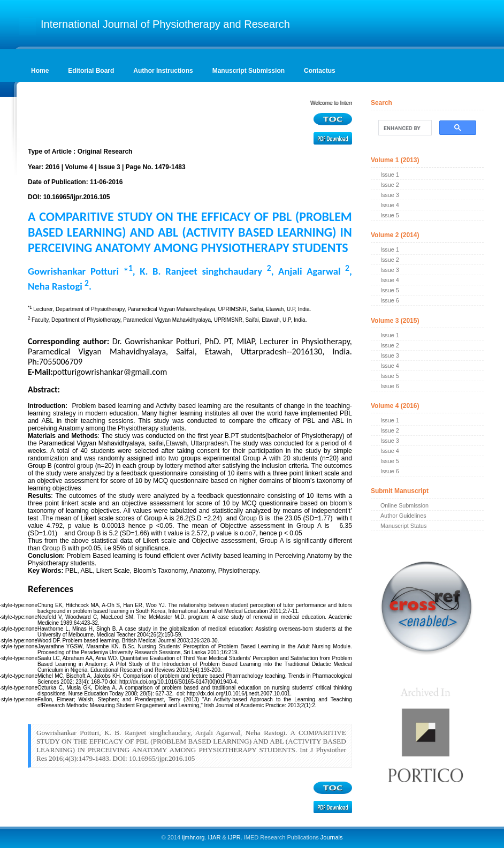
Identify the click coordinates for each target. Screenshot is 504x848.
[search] (404, 128)
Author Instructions (163, 71)
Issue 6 (390, 300)
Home (40, 71)
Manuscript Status (403, 526)
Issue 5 (390, 215)
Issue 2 (390, 185)
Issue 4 (390, 205)
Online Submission (404, 505)
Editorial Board (91, 71)
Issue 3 (390, 195)
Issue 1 (390, 175)
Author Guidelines (403, 516)
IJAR (215, 837)
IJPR (234, 837)
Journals (331, 837)
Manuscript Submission (249, 71)
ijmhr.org (193, 837)
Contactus (320, 71)
